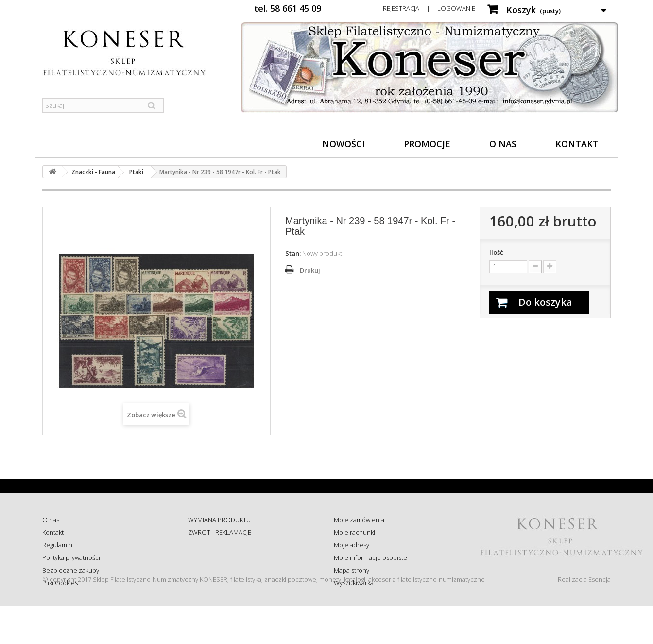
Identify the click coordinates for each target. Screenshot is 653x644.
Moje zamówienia (359, 520)
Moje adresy (352, 545)
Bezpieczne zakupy (71, 570)
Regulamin (57, 545)
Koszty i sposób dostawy (223, 570)
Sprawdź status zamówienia (228, 557)
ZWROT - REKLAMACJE (220, 532)
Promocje (427, 144)
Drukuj (310, 270)
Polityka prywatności (71, 557)
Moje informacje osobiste (370, 557)
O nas (503, 144)
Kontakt (577, 144)
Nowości (344, 144)
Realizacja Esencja (584, 618)
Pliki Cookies (60, 583)
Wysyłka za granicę (215, 583)
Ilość (496, 252)
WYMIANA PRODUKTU (219, 520)
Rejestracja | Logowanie (429, 8)
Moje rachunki (354, 532)
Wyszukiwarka (354, 583)
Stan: (293, 253)
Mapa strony (352, 570)
